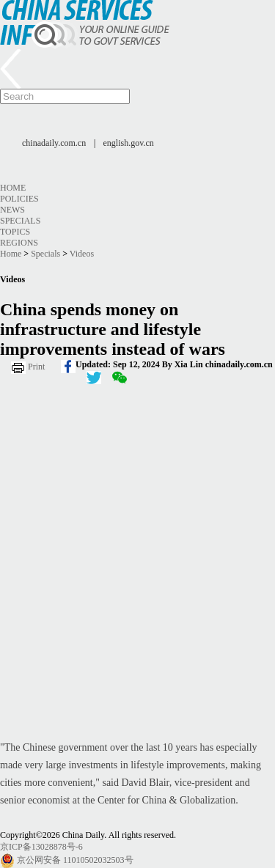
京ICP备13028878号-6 (41, 847)
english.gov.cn (129, 143)
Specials (20, 221)
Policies (19, 199)
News (12, 210)
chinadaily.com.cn (54, 143)
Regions (19, 243)
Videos (82, 254)
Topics (15, 232)
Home (13, 188)
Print (36, 367)
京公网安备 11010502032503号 (75, 860)
